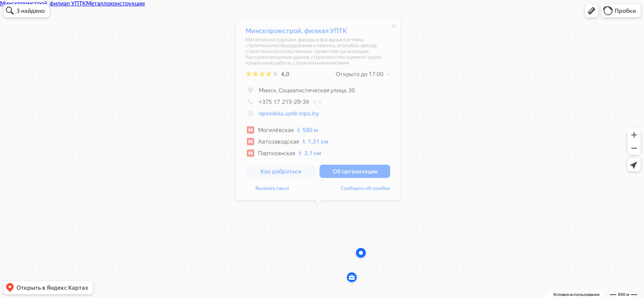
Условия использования (576, 294)
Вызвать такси (272, 190)
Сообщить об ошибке (365, 190)
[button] (592, 11)
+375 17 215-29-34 (277, 104)
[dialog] (318, 112)
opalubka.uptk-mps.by (289, 115)
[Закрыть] (394, 28)
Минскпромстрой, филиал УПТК (296, 33)
